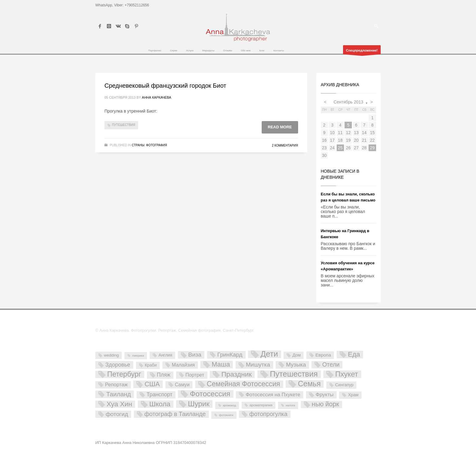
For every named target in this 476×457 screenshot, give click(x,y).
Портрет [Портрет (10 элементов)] (195, 375)
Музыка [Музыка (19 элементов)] (296, 365)
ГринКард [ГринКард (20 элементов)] (230, 355)
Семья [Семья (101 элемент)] (309, 384)
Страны (138, 145)
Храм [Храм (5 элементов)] (353, 395)
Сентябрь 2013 (348, 102)
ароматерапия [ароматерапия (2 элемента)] (261, 405)
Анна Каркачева (156, 97)
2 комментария (285, 146)
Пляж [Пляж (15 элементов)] (164, 375)
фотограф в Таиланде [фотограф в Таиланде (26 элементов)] (175, 414)
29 (372, 148)
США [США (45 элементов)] (152, 384)
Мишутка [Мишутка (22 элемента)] (258, 365)
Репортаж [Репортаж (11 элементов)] (116, 385)
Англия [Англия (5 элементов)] (165, 355)
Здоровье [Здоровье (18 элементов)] (118, 365)
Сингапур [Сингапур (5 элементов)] (344, 385)
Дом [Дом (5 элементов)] (296, 355)
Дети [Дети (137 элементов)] (269, 354)
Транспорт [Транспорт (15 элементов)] (160, 394)
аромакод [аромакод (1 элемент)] (229, 405)
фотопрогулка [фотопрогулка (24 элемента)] (268, 414)
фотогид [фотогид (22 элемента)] (117, 414)
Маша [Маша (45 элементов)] (221, 364)
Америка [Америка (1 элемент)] (138, 355)
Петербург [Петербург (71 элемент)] (124, 374)
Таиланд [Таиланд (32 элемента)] (119, 394)
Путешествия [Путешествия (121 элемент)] (294, 374)
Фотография (156, 145)
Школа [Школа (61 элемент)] (160, 404)
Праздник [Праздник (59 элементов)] (236, 374)
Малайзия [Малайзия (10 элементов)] (183, 365)
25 (340, 148)
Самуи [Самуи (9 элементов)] (182, 385)
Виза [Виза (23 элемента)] (195, 355)
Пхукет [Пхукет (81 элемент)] (347, 374)
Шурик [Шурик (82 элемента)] (199, 404)
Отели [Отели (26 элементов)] (331, 364)
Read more (280, 127)
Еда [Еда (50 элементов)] (354, 354)
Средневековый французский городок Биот (165, 86)
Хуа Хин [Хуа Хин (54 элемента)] (119, 404)
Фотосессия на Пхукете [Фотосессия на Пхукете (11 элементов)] (273, 395)
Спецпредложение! (362, 51)
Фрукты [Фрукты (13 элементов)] (325, 394)
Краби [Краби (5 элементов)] (151, 365)
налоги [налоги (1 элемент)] (290, 405)
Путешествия (124, 125)
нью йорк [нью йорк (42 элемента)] (325, 404)
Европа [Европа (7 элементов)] (323, 355)
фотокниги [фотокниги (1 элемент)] (226, 415)
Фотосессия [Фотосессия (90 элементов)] (210, 394)
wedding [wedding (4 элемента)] (111, 355)
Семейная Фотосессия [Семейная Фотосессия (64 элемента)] (243, 384)
